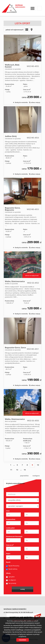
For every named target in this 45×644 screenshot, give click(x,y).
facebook (40, 8)
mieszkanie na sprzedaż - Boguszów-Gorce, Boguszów (22, 214)
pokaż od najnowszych (15, 30)
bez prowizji (11, 583)
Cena (8, 511)
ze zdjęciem (11, 580)
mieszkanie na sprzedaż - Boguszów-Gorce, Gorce (22, 353)
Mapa (32, 30)
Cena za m (10, 545)
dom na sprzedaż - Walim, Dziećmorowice (22, 425)
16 (25, 470)
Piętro (8, 554)
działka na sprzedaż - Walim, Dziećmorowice (22, 284)
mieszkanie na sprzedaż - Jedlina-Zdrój (22, 141)
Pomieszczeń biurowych (14, 536)
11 (11, 470)
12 (17, 470)
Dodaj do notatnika (21, 102)
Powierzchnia (11, 519)
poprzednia (24, 476)
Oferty (8, 573)
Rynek (8, 562)
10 (38, 465)
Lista (27, 30)
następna (36, 476)
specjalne (10, 577)
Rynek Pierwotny (13, 566)
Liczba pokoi (10, 528)
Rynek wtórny (12, 569)
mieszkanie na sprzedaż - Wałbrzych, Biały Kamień (22, 70)
